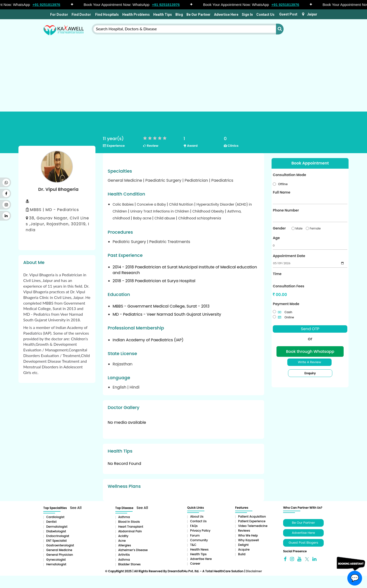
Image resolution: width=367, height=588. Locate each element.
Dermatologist (57, 527)
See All (76, 508)
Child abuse (165, 218)
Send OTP (310, 329)
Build (242, 554)
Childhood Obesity (209, 211)
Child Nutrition (182, 204)
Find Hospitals (107, 15)
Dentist (51, 522)
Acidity (123, 536)
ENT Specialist (56, 541)
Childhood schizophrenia (199, 218)
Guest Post (288, 14)
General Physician (60, 555)
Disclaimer (254, 571)
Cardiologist (55, 517)
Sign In (247, 15)
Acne (122, 541)
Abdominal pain (130, 531)
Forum (195, 535)
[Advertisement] (183, 65)
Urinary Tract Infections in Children (160, 211)
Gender (279, 228)
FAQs (194, 526)
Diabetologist (56, 531)
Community (199, 540)
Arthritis (124, 555)
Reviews (244, 531)
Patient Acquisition (252, 516)
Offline (283, 184)
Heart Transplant (131, 527)
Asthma (124, 517)
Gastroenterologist (60, 545)
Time (277, 274)
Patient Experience (252, 521)
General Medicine (59, 550)
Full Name (282, 192)
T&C (193, 545)
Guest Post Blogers (303, 543)
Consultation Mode (289, 175)
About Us (197, 516)
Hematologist (56, 564)
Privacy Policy (200, 531)
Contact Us (265, 15)
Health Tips (163, 15)
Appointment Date (289, 256)
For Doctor (59, 15)
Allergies (125, 545)
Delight (243, 545)
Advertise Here (226, 15)
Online (286, 317)
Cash (285, 312)
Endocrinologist (58, 536)
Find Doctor (81, 15)
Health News (199, 549)
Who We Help (248, 535)
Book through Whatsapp (310, 351)
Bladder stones (130, 564)
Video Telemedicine (253, 526)
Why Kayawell (248, 540)
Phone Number (286, 210)
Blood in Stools (129, 522)
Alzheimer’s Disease (133, 550)
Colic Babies (124, 204)
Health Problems (136, 15)
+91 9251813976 (49, 5)
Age (276, 238)
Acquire (244, 549)
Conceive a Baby (152, 204)
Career (195, 563)
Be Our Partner (199, 15)
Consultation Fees (289, 286)
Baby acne (143, 218)
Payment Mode (286, 304)
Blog (179, 15)
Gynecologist (56, 560)
